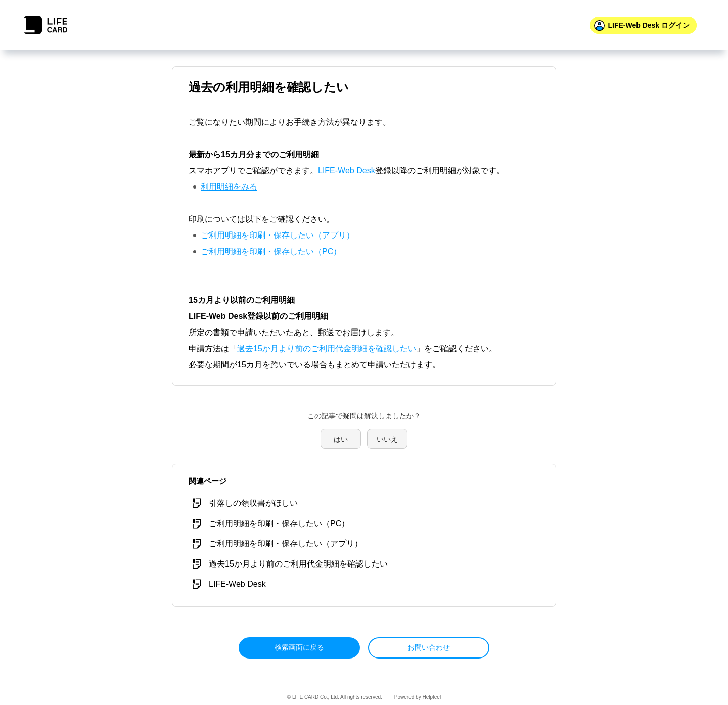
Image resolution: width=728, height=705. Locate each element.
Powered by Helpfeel (418, 697)
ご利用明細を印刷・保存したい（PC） (271, 251)
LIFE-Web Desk (347, 171)
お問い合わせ (429, 647)
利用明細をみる (229, 187)
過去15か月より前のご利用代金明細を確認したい (327, 348)
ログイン (649, 25)
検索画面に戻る (299, 647)
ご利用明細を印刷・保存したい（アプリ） (278, 235)
